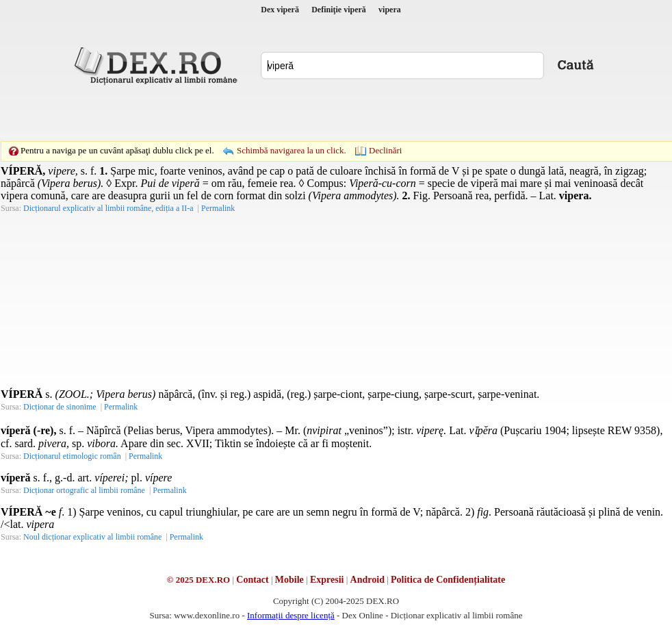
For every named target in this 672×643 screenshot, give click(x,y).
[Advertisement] (242, 113)
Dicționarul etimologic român (72, 456)
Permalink (218, 208)
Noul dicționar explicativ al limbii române (92, 537)
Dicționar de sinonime (60, 407)
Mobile (289, 580)
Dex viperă (280, 10)
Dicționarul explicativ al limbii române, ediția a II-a (108, 208)
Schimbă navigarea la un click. (292, 150)
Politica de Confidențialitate (448, 580)
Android (367, 580)
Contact (252, 580)
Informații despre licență (291, 615)
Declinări (385, 150)
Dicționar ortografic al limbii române (84, 490)
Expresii (327, 580)
